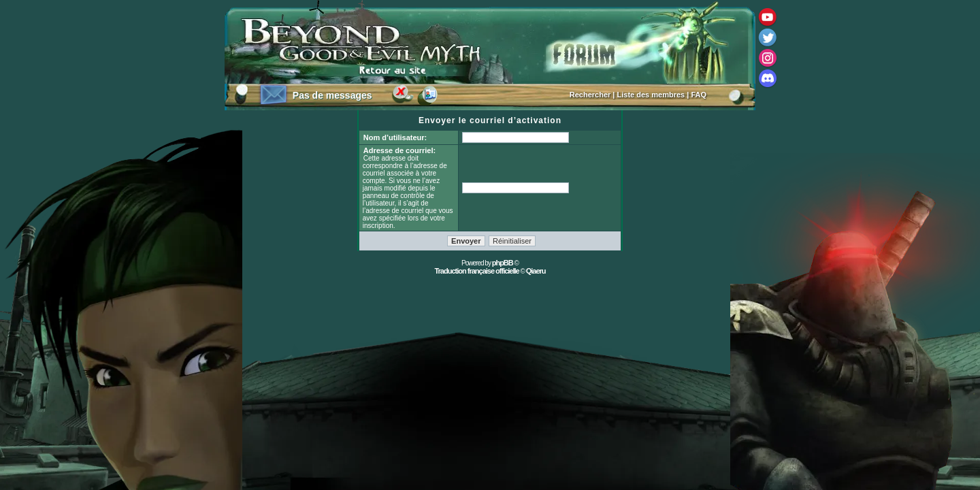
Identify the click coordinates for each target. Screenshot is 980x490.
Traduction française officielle (476, 271)
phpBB (503, 263)
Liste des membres (651, 95)
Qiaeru (536, 271)
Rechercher (590, 95)
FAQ (699, 95)
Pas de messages (332, 95)
